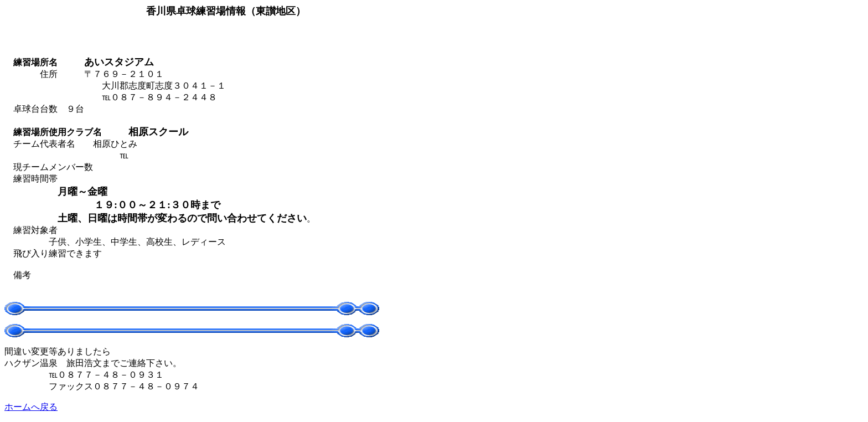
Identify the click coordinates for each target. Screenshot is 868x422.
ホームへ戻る (31, 407)
